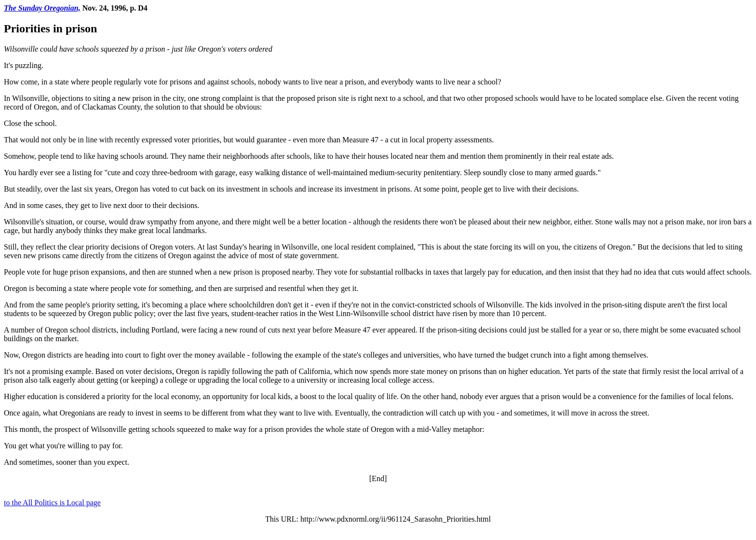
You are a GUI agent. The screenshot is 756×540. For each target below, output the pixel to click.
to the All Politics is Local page (52, 503)
